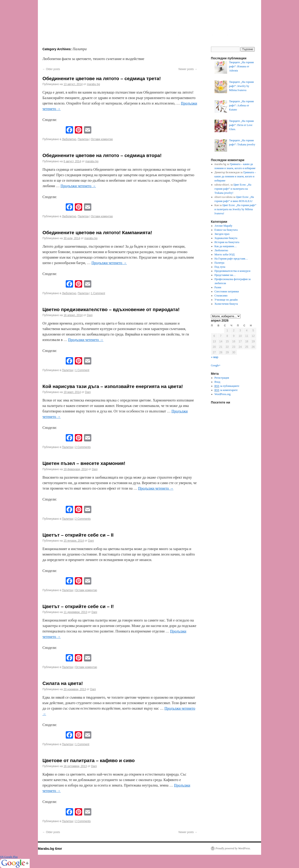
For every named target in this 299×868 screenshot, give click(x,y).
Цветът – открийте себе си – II (78, 535)
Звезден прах (222, 234)
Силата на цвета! (63, 683)
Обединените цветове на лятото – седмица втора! (102, 155)
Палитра (83, 139)
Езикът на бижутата (226, 230)
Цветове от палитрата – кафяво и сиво (89, 760)
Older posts (51, 69)
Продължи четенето (78, 186)
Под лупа (220, 267)
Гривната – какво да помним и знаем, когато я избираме (235, 176)
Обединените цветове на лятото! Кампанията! (97, 232)
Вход (217, 382)
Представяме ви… (225, 275)
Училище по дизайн (226, 300)
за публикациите (227, 386)
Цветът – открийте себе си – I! (78, 606)
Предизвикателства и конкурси (232, 271)
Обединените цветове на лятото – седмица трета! (102, 78)
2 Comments (83, 447)
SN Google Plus (9, 857)
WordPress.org (223, 394)
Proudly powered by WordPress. (233, 848)
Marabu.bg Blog (74, 20)
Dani (90, 315)
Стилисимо (221, 296)
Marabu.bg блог (50, 849)
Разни (218, 287)
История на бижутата (227, 242)
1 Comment (98, 293)
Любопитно (69, 139)
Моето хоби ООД (225, 254)
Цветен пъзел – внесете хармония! (84, 463)
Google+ (216, 365)
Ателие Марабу (223, 226)
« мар (215, 357)
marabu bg (93, 84)
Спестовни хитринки (227, 291)
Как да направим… (226, 246)
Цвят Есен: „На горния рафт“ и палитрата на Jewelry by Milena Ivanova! (236, 209)
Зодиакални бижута (226, 238)
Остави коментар (102, 139)
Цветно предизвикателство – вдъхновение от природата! (111, 309)
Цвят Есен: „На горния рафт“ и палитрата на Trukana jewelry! (233, 189)
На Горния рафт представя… (231, 259)
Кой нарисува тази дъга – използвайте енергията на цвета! (113, 386)
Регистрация (222, 378)
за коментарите (226, 390)
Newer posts (188, 69)
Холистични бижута (226, 304)
